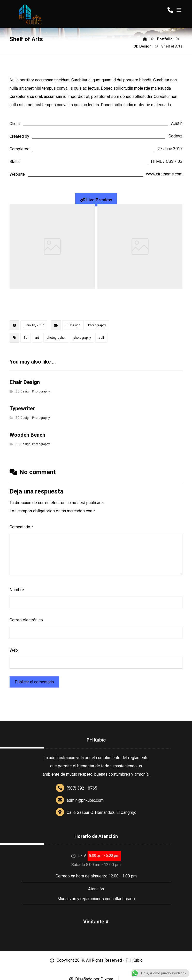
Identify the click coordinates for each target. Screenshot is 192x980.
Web (14, 650)
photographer (56, 338)
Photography (97, 325)
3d (26, 338)
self (101, 338)
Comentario (21, 527)
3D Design (73, 325)
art (37, 338)
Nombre (17, 590)
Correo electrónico (26, 620)
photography (82, 338)
